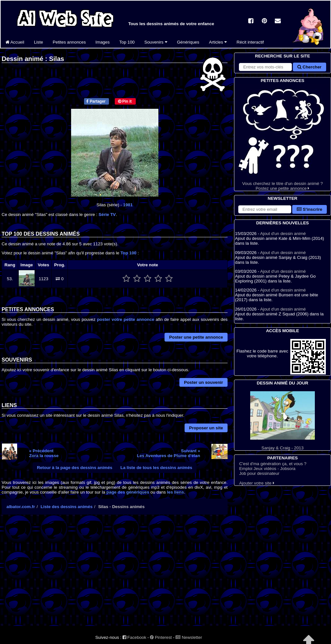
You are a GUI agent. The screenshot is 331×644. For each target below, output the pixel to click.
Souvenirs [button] (156, 42)
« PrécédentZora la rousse (44, 453)
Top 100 (127, 42)
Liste (38, 42)
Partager (96, 101)
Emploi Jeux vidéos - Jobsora (267, 469)
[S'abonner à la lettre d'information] (265, 209)
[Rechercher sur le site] (265, 67)
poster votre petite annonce (126, 319)
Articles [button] (218, 42)
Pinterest (161, 637)
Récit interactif (250, 42)
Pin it (125, 101)
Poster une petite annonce (196, 337)
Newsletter (189, 637)
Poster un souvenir (203, 382)
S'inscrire (310, 209)
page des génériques (128, 492)
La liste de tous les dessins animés (156, 468)
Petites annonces (69, 42)
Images (102, 42)
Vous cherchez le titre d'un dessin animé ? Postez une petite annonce (283, 137)
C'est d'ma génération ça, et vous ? (273, 464)
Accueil (15, 42)
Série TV (107, 215)
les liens (176, 492)
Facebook (134, 637)
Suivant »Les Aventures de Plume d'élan (169, 453)
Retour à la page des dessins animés (75, 468)
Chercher (309, 67)
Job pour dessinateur (259, 473)
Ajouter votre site (257, 483)
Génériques (188, 42)
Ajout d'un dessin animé (283, 234)
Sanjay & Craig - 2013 (283, 421)
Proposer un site (206, 428)
